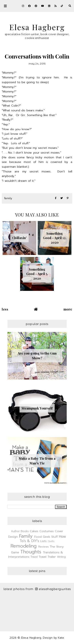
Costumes (47, 531)
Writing (61, 557)
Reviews (44, 547)
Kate (61, 638)
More (68, 309)
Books (25, 531)
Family (8, 198)
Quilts (51, 541)
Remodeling (23, 546)
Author (15, 531)
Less (5, 309)
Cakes (34, 531)
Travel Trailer (47, 557)
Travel (34, 557)
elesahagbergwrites (53, 589)
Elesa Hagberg (37, 27)
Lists (44, 541)
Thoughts (31, 552)
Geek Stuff (50, 537)
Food (38, 537)
